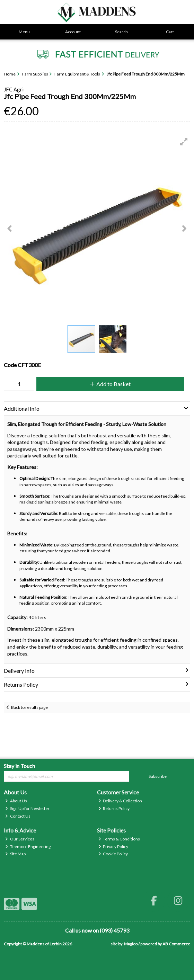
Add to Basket (110, 384)
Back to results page (29, 707)
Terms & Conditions (119, 839)
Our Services (20, 839)
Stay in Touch (19, 766)
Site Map (15, 854)
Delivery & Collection (120, 801)
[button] (184, 142)
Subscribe (158, 776)
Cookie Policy (113, 854)
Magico (131, 944)
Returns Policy (114, 808)
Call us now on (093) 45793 (97, 930)
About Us (16, 801)
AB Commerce (176, 944)
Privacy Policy (113, 847)
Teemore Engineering (28, 847)
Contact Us (18, 816)
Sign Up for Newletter (27, 808)
